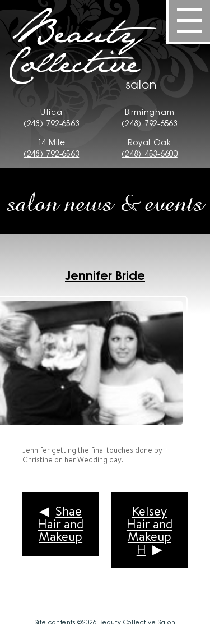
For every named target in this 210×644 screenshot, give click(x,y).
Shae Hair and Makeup (60, 523)
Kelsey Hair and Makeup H (150, 530)
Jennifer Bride (105, 274)
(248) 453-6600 (149, 153)
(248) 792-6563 (51, 123)
